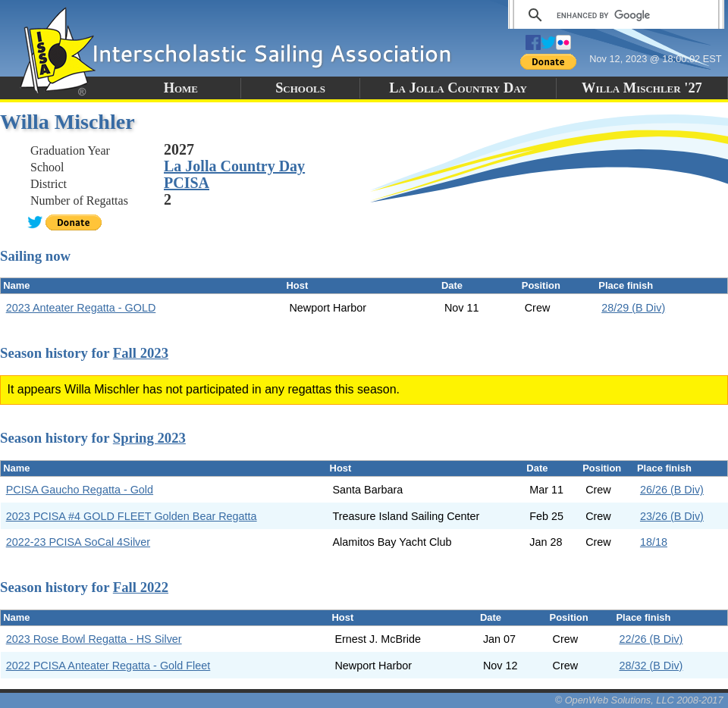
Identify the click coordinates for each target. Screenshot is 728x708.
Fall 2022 (141, 587)
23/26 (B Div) (672, 516)
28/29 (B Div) (633, 308)
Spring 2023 (149, 438)
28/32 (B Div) (651, 666)
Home (181, 88)
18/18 (654, 542)
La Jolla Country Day (458, 88)
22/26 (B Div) (651, 639)
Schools (300, 88)
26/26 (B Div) (672, 490)
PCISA (187, 183)
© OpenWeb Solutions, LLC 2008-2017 (639, 700)
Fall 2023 (141, 353)
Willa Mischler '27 (642, 88)
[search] (614, 15)
